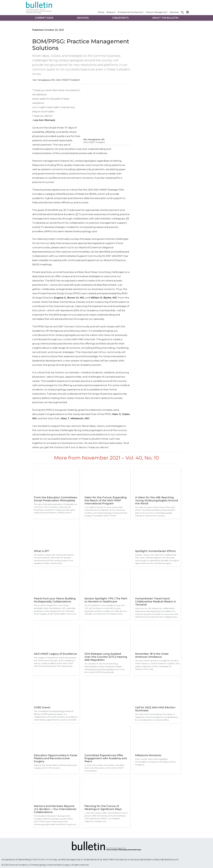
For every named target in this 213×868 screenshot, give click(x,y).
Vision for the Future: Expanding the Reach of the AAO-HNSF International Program (106, 500)
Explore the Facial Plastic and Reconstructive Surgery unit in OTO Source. (55, 767)
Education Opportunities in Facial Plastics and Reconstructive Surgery (56, 758)
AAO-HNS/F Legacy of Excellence (55, 654)
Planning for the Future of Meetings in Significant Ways (103, 808)
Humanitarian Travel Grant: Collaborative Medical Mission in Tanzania (156, 602)
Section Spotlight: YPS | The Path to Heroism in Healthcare (106, 600)
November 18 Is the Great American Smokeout (152, 655)
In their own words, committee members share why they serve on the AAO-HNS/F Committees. (105, 768)
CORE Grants (42, 707)
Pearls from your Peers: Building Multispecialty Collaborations (55, 600)
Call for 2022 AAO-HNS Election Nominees (155, 709)
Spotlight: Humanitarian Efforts (155, 551)
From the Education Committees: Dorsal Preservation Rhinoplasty (56, 499)
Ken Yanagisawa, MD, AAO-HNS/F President (56, 80)
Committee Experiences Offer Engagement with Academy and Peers (106, 758)
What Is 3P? (42, 551)
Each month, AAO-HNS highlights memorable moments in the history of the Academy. (155, 762)
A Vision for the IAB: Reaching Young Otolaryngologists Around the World (157, 500)
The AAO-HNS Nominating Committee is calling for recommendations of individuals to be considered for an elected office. (157, 717)
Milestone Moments (148, 755)
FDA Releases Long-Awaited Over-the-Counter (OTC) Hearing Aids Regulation (106, 657)
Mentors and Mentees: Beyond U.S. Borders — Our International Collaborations (55, 809)
